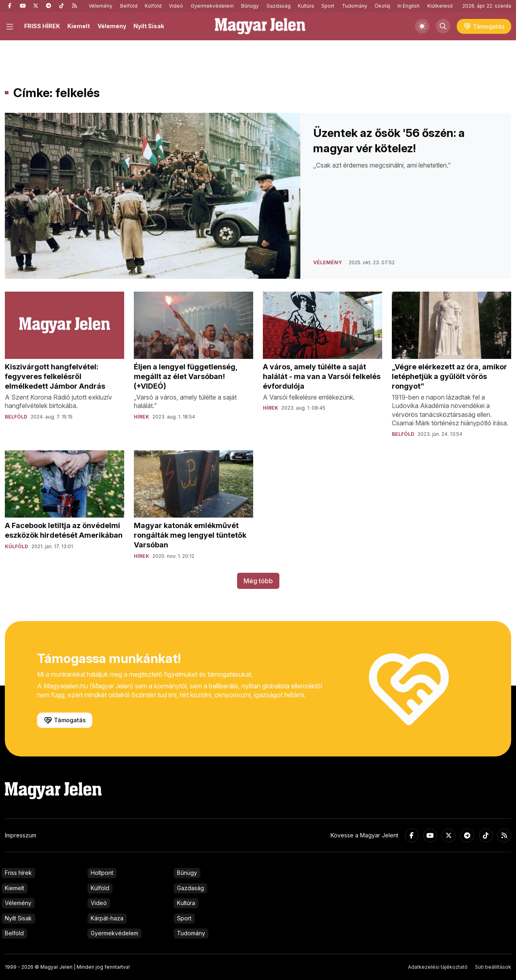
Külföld (153, 6)
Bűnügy (250, 6)
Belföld (129, 6)
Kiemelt (79, 26)
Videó (176, 6)
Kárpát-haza (107, 918)
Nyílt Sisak (149, 26)
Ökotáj (382, 6)
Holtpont (102, 873)
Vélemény (101, 6)
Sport (328, 6)
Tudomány (355, 6)
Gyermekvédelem (212, 6)
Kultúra (306, 6)
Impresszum (21, 835)
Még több (258, 581)
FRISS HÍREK (42, 26)
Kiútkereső (440, 6)
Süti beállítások (493, 967)
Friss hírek (18, 873)
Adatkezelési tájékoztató (438, 967)
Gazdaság (279, 6)
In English (409, 6)
